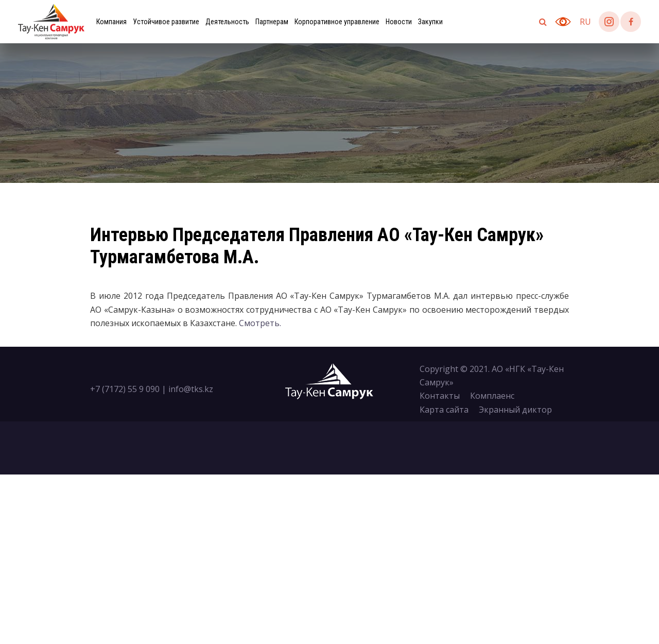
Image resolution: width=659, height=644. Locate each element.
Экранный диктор (515, 410)
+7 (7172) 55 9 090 (125, 389)
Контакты (440, 396)
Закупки (430, 22)
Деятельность (227, 22)
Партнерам (272, 22)
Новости (399, 22)
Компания (111, 22)
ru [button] (585, 22)
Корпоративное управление (337, 22)
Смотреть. (260, 323)
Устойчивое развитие (166, 22)
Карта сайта (444, 410)
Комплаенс (492, 396)
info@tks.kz (191, 389)
